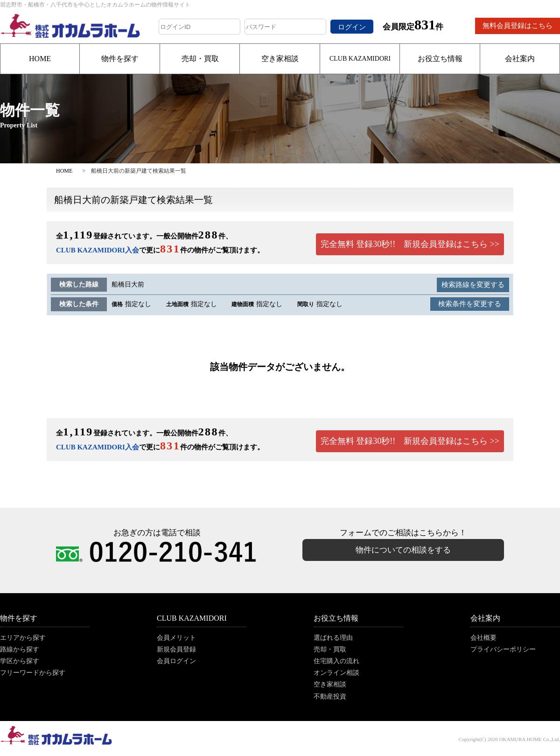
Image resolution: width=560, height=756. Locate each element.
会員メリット (176, 638)
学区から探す (20, 661)
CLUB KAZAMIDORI (360, 59)
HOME (40, 59)
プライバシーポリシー (503, 649)
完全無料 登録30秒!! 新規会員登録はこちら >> (410, 244)
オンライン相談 (336, 673)
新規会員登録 (176, 649)
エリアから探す (23, 638)
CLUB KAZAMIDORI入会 (98, 250)
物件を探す (120, 59)
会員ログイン (176, 661)
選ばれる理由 (333, 638)
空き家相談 (280, 59)
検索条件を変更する (470, 304)
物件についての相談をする (403, 550)
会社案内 (520, 59)
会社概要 (483, 638)
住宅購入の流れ (336, 661)
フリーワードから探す (33, 673)
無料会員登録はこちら (518, 26)
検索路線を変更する (473, 285)
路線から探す (20, 649)
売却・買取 (200, 59)
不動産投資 (330, 696)
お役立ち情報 (440, 59)
